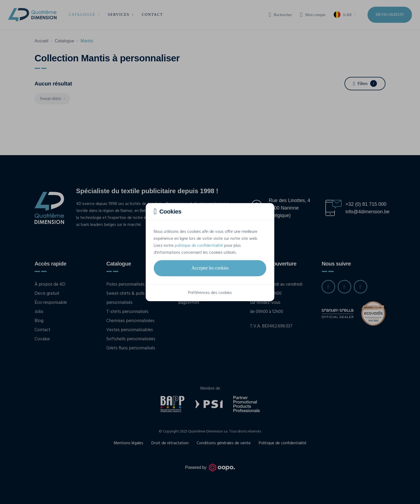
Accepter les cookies (210, 268)
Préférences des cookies (210, 293)
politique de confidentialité (199, 246)
